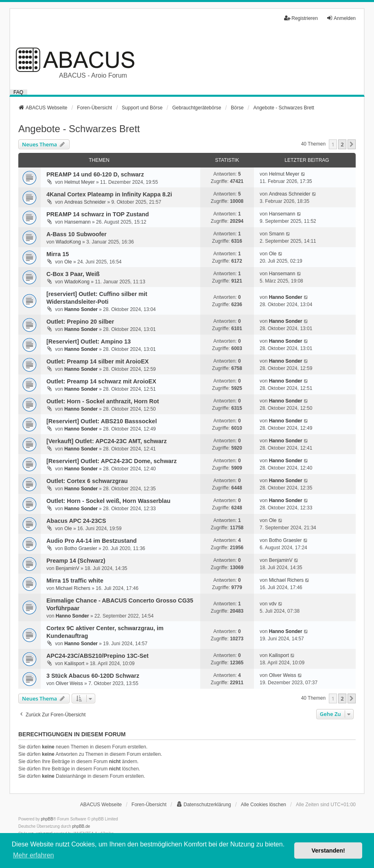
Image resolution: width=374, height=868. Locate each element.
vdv (273, 604)
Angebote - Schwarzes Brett (79, 129)
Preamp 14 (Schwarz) (76, 561)
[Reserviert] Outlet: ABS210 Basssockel (102, 421)
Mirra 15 (58, 254)
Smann (277, 234)
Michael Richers (73, 588)
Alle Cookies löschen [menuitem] (264, 805)
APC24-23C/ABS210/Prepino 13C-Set (97, 656)
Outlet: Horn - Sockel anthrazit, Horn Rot (103, 401)
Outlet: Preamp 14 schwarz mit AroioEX (101, 381)
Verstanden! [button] (328, 851)
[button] (352, 144)
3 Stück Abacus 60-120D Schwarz (93, 676)
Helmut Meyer (80, 182)
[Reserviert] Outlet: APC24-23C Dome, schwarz (112, 461)
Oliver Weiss (69, 683)
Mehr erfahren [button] (34, 855)
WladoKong (68, 242)
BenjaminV (68, 568)
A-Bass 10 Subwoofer (77, 234)
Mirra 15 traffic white (75, 581)
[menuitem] (204, 805)
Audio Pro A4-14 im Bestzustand (92, 541)
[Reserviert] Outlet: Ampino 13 (89, 342)
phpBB (47, 819)
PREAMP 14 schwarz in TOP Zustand (98, 214)
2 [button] (342, 144)
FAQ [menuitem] (18, 92)
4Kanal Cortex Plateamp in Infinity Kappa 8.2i (109, 194)
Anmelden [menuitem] (341, 18)
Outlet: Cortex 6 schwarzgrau (87, 481)
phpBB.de (81, 826)
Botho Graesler (81, 548)
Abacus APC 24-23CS (76, 521)
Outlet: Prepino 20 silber (80, 322)
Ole (68, 262)
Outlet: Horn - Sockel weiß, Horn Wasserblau (108, 501)
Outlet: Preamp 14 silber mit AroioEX (97, 361)
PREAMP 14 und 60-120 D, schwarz (95, 174)
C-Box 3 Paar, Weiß (73, 274)
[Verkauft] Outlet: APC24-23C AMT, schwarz (107, 441)
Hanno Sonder (81, 309)
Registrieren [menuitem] (301, 18)
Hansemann (78, 222)
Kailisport (74, 664)
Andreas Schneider (85, 202)
